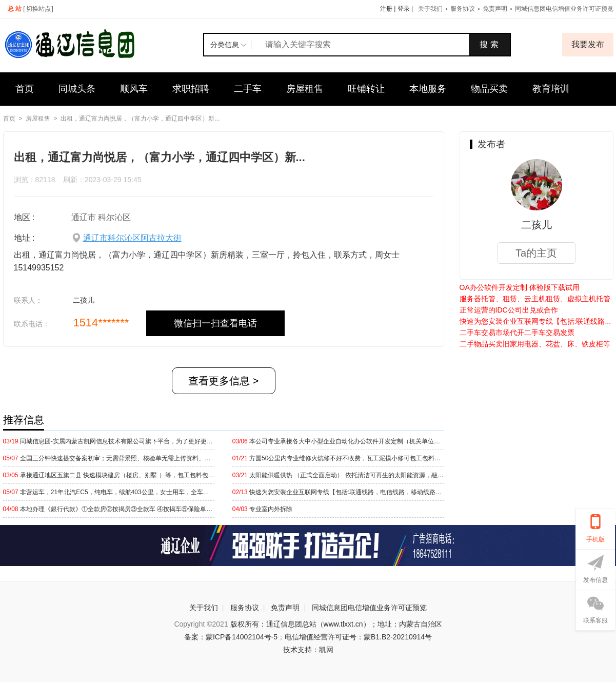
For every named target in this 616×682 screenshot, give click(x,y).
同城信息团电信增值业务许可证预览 (369, 608)
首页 (25, 89)
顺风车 (134, 89)
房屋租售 (305, 89)
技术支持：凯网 (308, 650)
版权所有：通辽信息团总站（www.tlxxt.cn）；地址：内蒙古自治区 (336, 624)
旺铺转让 (366, 89)
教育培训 (551, 89)
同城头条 (77, 89)
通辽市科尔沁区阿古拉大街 (132, 238)
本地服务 (428, 89)
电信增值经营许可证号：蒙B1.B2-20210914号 (358, 637)
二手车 (248, 89)
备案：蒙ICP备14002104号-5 (231, 637)
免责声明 (495, 9)
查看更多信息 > (223, 381)
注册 (386, 9)
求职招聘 (191, 89)
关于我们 (430, 9)
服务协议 (463, 9)
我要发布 (588, 44)
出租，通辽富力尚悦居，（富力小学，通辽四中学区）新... (140, 119)
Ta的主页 (536, 253)
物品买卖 (489, 89)
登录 (404, 9)
